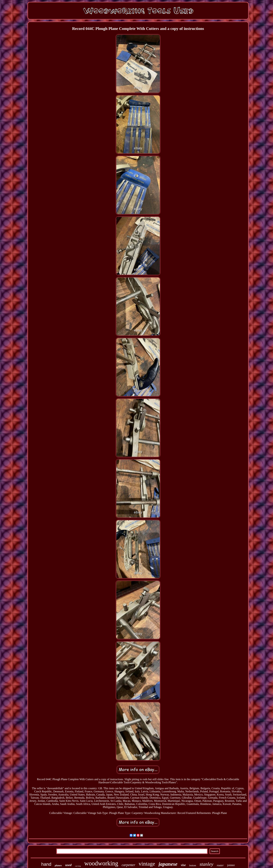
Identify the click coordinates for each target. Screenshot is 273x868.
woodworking (101, 863)
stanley (206, 864)
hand (46, 864)
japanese (168, 864)
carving (78, 866)
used (68, 865)
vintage (147, 864)
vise (183, 865)
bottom (193, 865)
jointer (231, 865)
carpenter (128, 865)
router (220, 865)
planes (58, 865)
